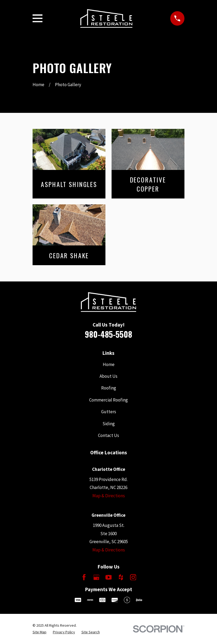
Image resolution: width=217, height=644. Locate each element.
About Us (108, 376)
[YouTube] (109, 577)
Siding (109, 424)
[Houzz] (121, 577)
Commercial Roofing (108, 400)
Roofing (109, 388)
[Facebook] (84, 577)
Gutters (109, 412)
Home (109, 364)
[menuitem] (40, 632)
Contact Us (108, 435)
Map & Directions (109, 496)
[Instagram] (133, 577)
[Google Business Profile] (96, 577)
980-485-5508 (108, 334)
